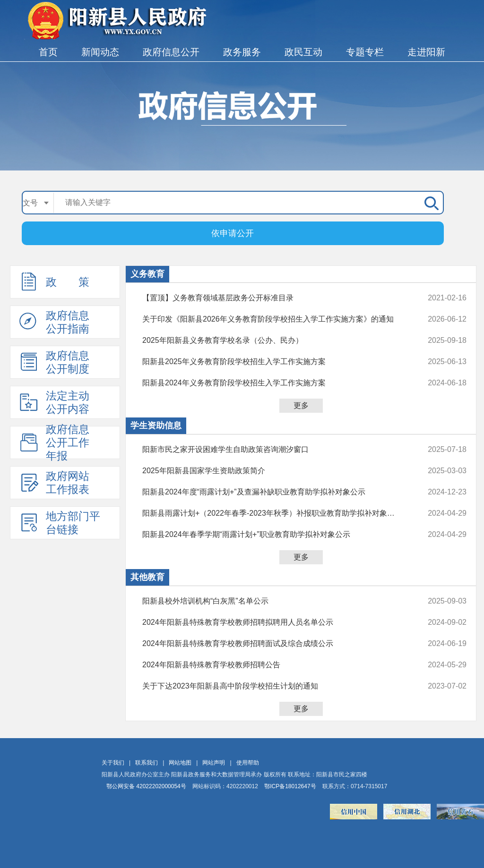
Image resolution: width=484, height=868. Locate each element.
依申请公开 (233, 233)
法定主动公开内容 (54, 402)
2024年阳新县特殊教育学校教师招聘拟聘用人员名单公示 (274, 622)
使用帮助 (248, 763)
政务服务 (242, 52)
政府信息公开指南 (54, 322)
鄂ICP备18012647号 (290, 786)
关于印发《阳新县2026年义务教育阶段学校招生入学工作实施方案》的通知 (274, 319)
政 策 (54, 281)
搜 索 (430, 203)
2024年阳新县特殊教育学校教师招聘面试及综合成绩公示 (274, 644)
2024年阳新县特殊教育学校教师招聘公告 (274, 665)
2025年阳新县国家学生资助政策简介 (274, 471)
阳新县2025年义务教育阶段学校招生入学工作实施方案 (274, 362)
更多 (301, 405)
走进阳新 (426, 52)
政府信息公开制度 (54, 362)
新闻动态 (100, 52)
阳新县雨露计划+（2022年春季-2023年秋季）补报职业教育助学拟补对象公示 (274, 513)
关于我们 (113, 763)
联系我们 (147, 763)
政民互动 (303, 52)
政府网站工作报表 (54, 483)
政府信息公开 (171, 52)
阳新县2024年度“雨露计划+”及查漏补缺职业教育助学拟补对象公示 (274, 492)
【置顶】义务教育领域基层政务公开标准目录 (274, 298)
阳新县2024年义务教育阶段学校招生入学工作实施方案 (274, 383)
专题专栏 (365, 52)
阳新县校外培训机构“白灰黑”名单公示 (274, 601)
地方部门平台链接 (60, 523)
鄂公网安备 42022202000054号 (146, 786)
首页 (48, 52)
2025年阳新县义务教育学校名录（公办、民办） (274, 340)
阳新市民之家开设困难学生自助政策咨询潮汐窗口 (274, 450)
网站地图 (180, 763)
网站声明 (214, 763)
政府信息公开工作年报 (54, 443)
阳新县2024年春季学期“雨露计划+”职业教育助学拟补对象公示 (274, 535)
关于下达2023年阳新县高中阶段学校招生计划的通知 (274, 686)
